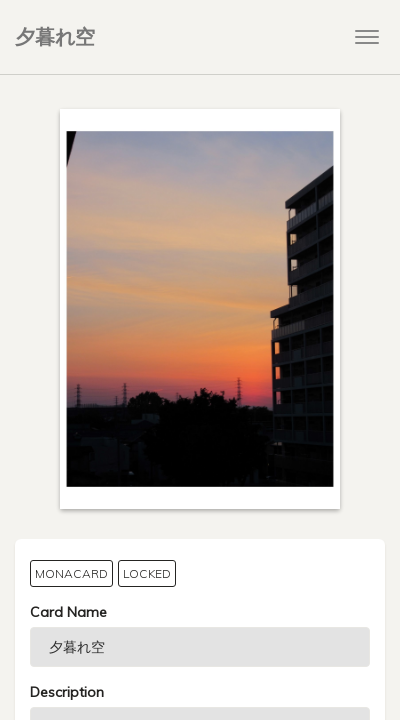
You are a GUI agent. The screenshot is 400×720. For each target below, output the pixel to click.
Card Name (68, 612)
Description (67, 692)
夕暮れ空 (55, 36)
